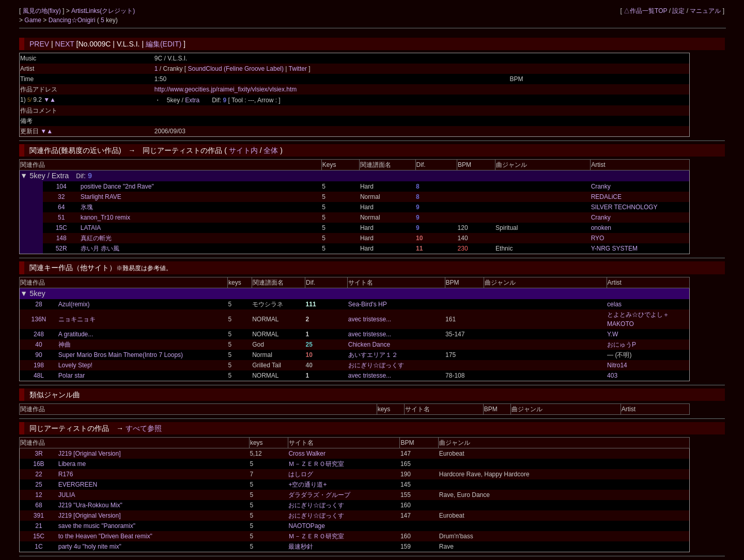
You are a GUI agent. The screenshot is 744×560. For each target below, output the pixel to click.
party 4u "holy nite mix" (90, 547)
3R (38, 454)
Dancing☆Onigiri (73, 20)
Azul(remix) (74, 304)
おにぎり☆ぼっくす (376, 365)
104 (61, 186)
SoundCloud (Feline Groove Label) (237, 69)
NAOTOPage (306, 526)
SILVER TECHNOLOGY (624, 207)
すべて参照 (144, 428)
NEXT (65, 44)
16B (38, 464)
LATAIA (91, 228)
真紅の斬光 (96, 238)
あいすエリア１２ (373, 355)
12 (38, 495)
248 (39, 334)
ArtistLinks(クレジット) (103, 11)
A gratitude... (76, 334)
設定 (678, 11)
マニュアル (705, 11)
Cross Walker (307, 454)
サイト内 (243, 150)
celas (614, 304)
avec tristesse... (370, 319)
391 (39, 516)
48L (39, 376)
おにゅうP (622, 345)
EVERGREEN (78, 485)
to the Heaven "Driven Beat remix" (105, 536)
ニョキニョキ (77, 319)
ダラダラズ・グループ (319, 495)
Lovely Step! (75, 365)
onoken (601, 228)
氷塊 (87, 207)
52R (61, 248)
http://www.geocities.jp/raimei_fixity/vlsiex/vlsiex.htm (226, 89)
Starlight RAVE (101, 197)
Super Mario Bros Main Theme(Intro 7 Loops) (121, 355)
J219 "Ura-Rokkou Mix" (90, 505)
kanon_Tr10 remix (105, 217)
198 (39, 365)
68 (38, 505)
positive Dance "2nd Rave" (117, 186)
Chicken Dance (369, 345)
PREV (39, 44)
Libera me (72, 464)
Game (34, 20)
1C (38, 547)
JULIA (67, 495)
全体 (271, 150)
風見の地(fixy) (43, 11)
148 (61, 238)
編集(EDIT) (164, 44)
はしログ (301, 474)
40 (38, 345)
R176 (66, 474)
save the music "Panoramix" (97, 526)
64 (61, 207)
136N (39, 319)
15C (61, 228)
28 (38, 304)
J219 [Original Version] (90, 454)
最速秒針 (301, 547)
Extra (192, 100)
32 (61, 197)
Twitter (298, 69)
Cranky (601, 186)
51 (61, 217)
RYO (598, 238)
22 (38, 474)
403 (612, 376)
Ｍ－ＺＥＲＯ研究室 (316, 464)
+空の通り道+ (307, 485)
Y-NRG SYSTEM (614, 248)
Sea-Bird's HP (368, 304)
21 (38, 526)
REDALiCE (606, 197)
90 (38, 355)
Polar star (72, 376)
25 (38, 485)
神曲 (65, 345)
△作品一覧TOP (645, 11)
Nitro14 (617, 365)
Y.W (613, 334)
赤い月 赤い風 (100, 248)
